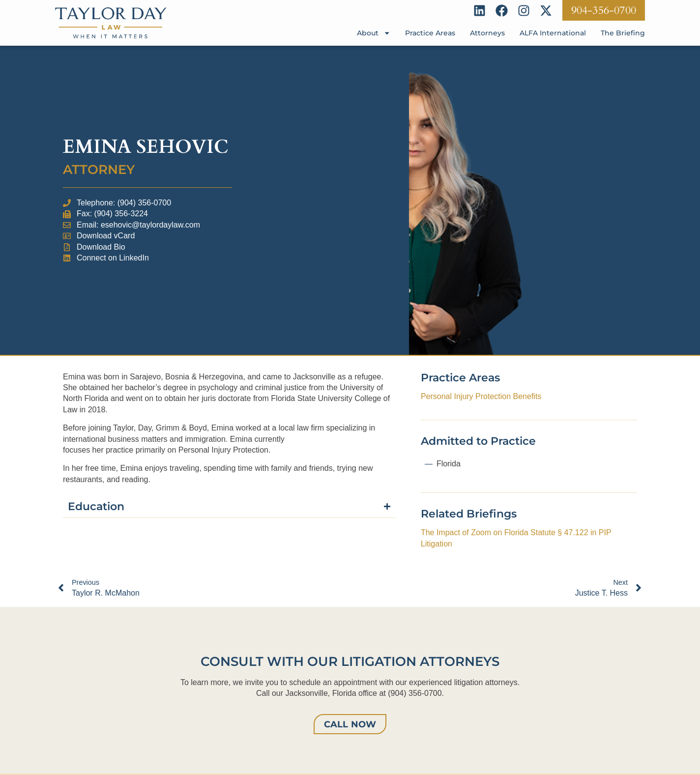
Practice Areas (430, 33)
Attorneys (487, 33)
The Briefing (623, 33)
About (374, 33)
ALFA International (553, 33)
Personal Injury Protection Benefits (481, 396)
